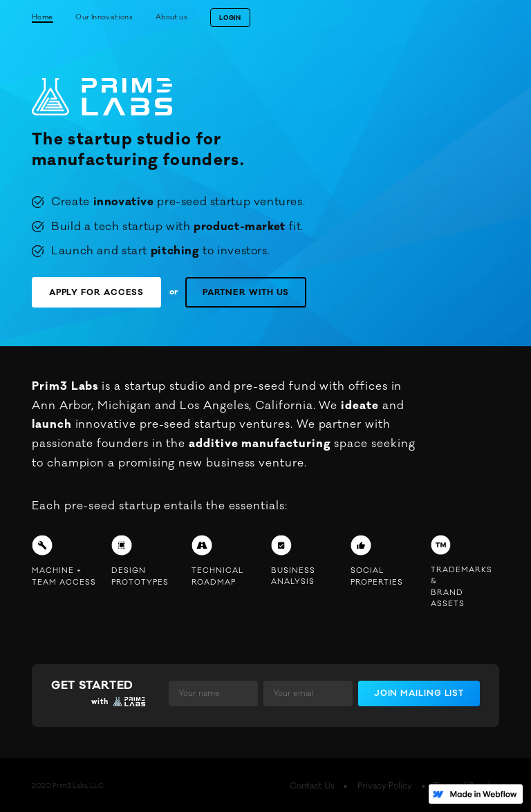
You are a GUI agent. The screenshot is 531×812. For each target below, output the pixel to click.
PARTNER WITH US (219, 291)
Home (43, 17)
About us (171, 17)
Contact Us (345, 784)
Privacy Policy (407, 784)
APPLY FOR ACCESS (88, 291)
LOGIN (230, 18)
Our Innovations (104, 17)
